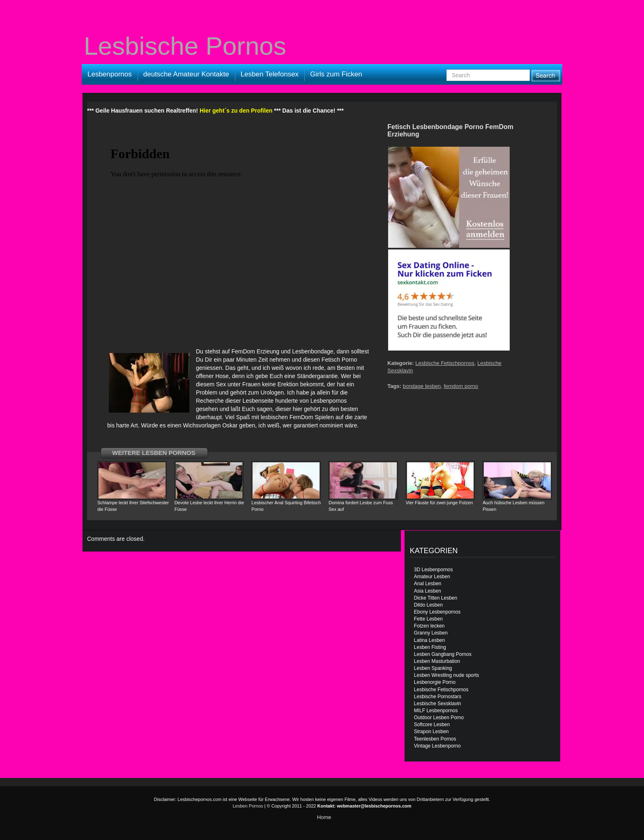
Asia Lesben (428, 591)
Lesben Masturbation (437, 661)
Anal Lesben (428, 584)
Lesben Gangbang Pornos (443, 654)
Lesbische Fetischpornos (445, 363)
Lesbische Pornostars (438, 697)
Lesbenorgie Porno (435, 682)
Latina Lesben (429, 640)
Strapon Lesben (431, 732)
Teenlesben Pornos (435, 739)
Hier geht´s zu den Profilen (236, 111)
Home (324, 817)
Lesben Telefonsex (270, 74)
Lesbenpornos (110, 74)
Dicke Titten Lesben (436, 598)
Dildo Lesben (428, 605)
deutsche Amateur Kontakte (186, 74)
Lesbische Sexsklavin (438, 704)
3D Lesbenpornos (434, 570)
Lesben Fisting (430, 647)
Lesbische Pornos (185, 46)
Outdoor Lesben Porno (439, 718)
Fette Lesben (428, 619)
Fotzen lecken (429, 626)
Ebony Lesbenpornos (437, 612)
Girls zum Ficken (336, 74)
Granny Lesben (431, 633)
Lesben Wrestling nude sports (447, 675)
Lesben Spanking (433, 668)
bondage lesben (422, 386)
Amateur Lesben (432, 577)
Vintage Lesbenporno (437, 746)
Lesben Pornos (248, 806)
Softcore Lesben (432, 725)
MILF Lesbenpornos (436, 711)
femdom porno (461, 386)
